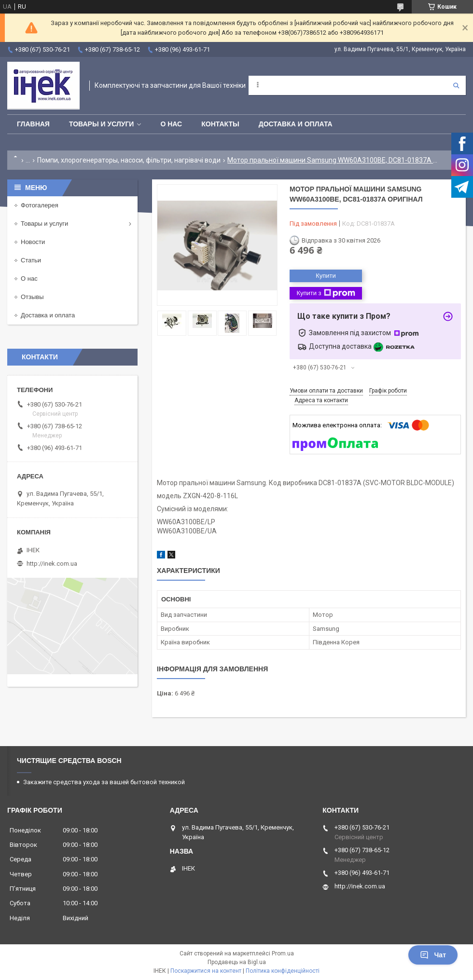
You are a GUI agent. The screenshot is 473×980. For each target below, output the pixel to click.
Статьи (31, 260)
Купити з (326, 293)
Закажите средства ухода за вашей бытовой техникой (104, 782)
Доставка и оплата (296, 124)
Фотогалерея (40, 205)
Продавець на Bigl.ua (237, 962)
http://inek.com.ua (52, 564)
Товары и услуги (102, 124)
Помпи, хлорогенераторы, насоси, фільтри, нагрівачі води (129, 160)
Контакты (220, 124)
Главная (33, 124)
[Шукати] (456, 85)
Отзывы (32, 297)
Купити (326, 276)
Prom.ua (283, 953)
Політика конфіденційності (283, 971)
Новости (33, 242)
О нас (171, 124)
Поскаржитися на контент (206, 971)
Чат (433, 955)
